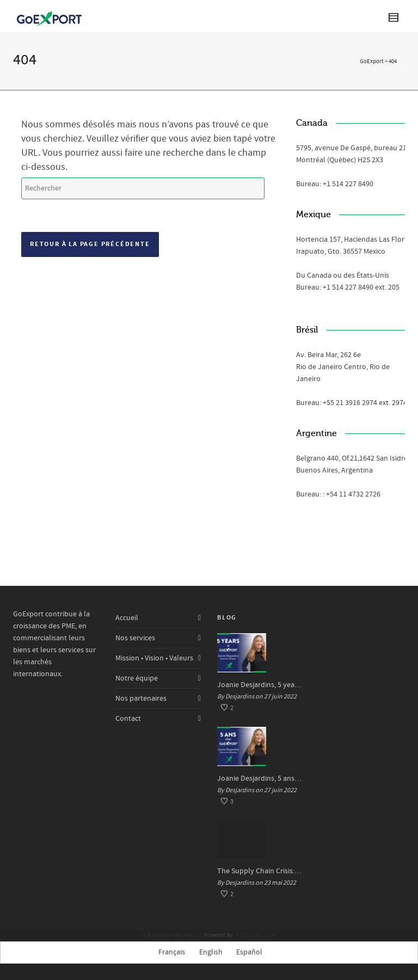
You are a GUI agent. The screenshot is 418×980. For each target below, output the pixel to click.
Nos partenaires (141, 699)
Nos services (135, 638)
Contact (128, 719)
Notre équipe (137, 678)
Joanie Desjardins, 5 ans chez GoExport (260, 779)
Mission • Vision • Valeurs (154, 658)
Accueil (127, 618)
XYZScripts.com (256, 935)
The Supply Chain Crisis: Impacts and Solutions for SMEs (260, 871)
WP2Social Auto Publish (173, 935)
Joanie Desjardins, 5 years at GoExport (260, 685)
